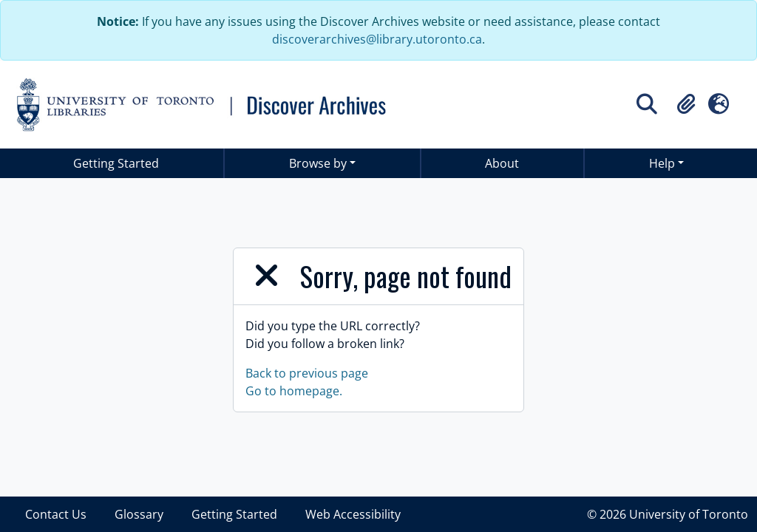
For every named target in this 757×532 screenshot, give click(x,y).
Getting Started (116, 163)
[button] (686, 104)
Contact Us (56, 514)
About (502, 163)
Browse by (318, 163)
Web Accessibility (353, 514)
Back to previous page (307, 373)
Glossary (139, 514)
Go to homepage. (294, 391)
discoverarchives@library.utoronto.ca (377, 39)
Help (662, 163)
